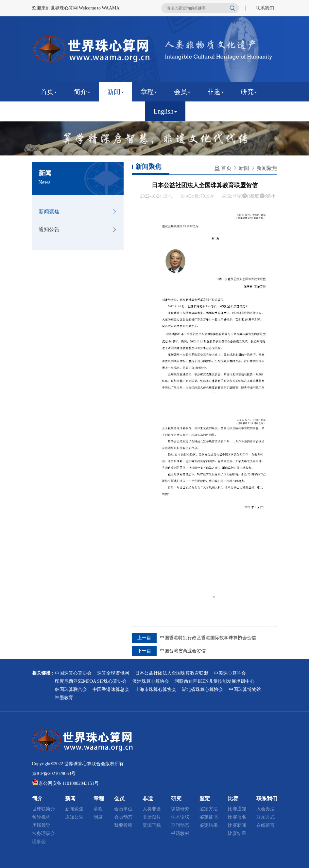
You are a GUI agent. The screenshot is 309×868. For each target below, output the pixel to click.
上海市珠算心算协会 (156, 689)
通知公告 (49, 229)
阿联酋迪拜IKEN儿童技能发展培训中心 (214, 681)
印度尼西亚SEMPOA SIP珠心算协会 (91, 681)
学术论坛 (180, 817)
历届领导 (41, 825)
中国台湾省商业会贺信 (183, 651)
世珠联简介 (43, 809)
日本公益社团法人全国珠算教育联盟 (172, 673)
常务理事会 (43, 833)
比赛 (82, 111)
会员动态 (123, 817)
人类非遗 (152, 809)
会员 (182, 92)
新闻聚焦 (49, 212)
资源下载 (152, 825)
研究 (249, 92)
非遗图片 (152, 817)
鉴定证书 (209, 817)
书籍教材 (180, 833)
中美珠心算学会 (230, 673)
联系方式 (266, 817)
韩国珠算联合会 (71, 689)
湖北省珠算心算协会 (202, 689)
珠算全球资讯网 (113, 673)
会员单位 (123, 809)
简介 (82, 92)
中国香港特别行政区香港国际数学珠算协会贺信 (208, 638)
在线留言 (266, 825)
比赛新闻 (237, 825)
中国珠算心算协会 (73, 673)
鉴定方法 (209, 809)
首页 (49, 92)
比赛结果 (237, 833)
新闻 (115, 92)
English (165, 111)
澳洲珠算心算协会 (151, 681)
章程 (149, 92)
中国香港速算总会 (111, 689)
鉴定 (49, 111)
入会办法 (266, 809)
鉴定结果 (209, 825)
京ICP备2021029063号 (54, 774)
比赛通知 (237, 809)
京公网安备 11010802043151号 (69, 783)
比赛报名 (237, 817)
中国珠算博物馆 (245, 689)
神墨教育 (64, 698)
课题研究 (180, 809)
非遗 (215, 92)
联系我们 (265, 8)
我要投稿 (123, 825)
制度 (98, 817)
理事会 (39, 842)
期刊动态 (180, 825)
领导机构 (41, 817)
